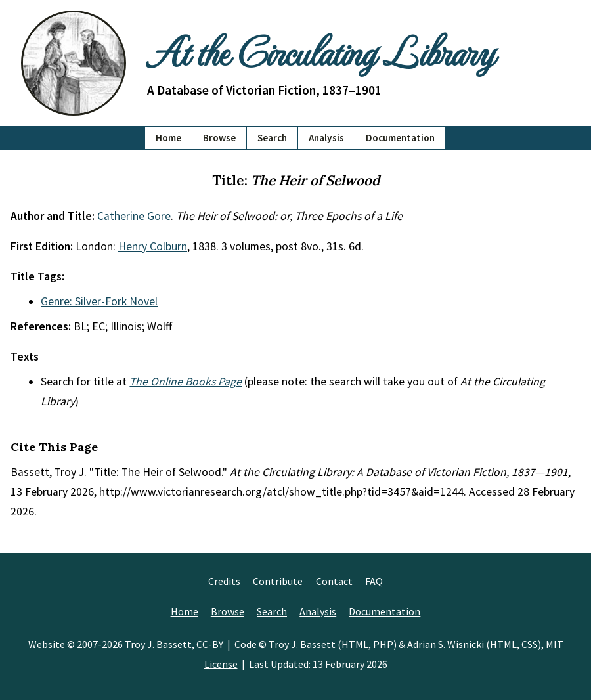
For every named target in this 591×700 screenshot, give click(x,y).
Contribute (278, 581)
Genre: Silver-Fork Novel (99, 301)
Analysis (326, 138)
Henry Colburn (153, 246)
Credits (224, 581)
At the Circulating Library (320, 51)
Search (272, 138)
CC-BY (210, 644)
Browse (219, 138)
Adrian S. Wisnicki (446, 644)
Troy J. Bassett (158, 644)
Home (168, 138)
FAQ (374, 581)
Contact (334, 581)
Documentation (400, 138)
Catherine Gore (134, 216)
